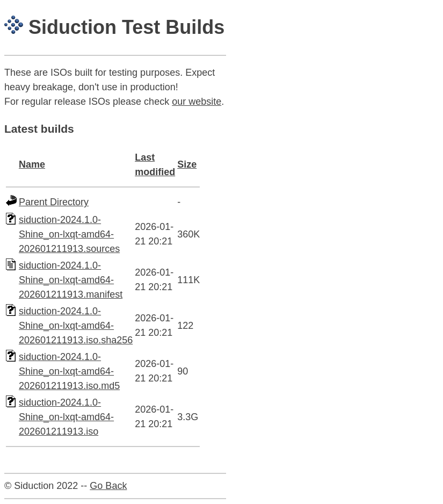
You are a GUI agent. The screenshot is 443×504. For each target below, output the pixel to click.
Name (32, 164)
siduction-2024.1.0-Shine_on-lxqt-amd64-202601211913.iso (66, 417)
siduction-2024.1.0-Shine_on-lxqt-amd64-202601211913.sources (69, 234)
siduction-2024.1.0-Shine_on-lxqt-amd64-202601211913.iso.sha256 (76, 326)
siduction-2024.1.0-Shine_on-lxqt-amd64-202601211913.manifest (71, 280)
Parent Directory (54, 202)
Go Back (108, 486)
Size (187, 164)
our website (197, 102)
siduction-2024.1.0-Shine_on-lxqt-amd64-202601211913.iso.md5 (69, 371)
